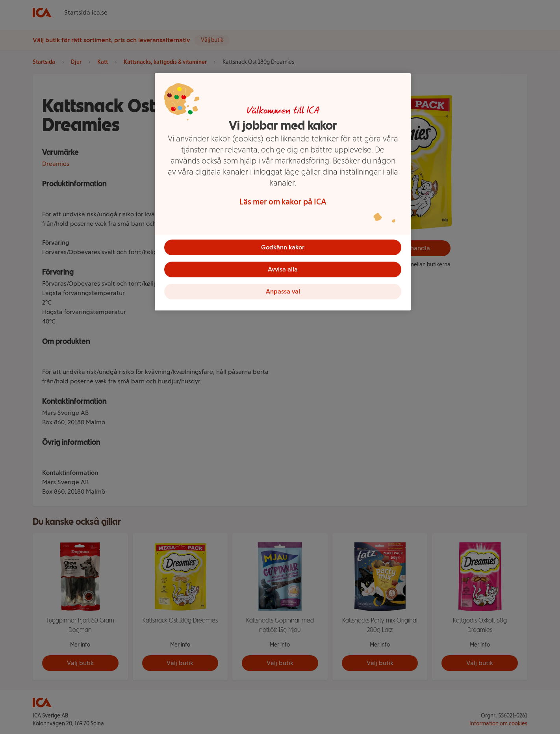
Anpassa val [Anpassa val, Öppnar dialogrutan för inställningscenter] (283, 291)
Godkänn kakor (283, 247)
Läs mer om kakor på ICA (283, 202)
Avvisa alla (283, 269)
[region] (283, 192)
